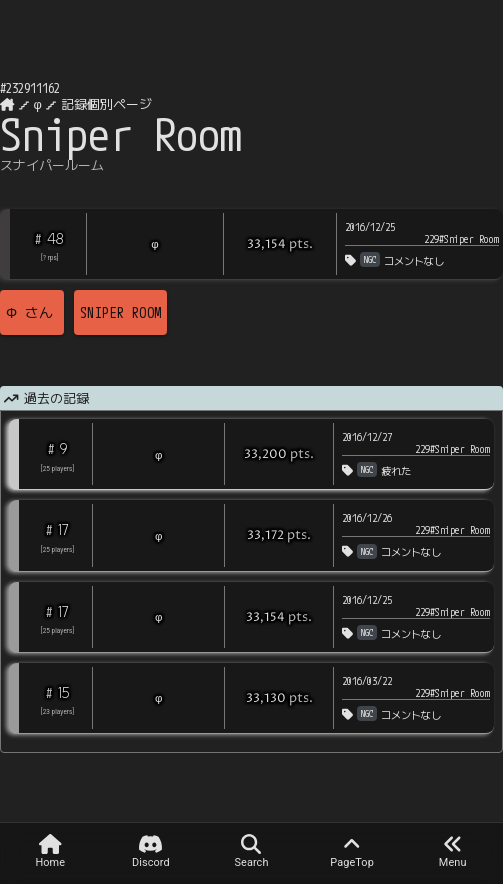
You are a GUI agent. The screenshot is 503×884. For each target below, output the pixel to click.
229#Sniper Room (461, 239)
